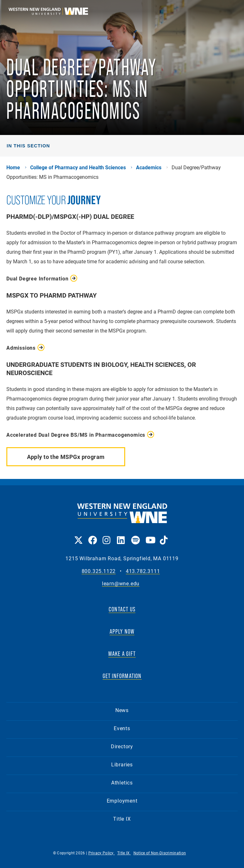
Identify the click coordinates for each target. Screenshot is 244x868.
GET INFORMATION (122, 676)
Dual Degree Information (37, 278)
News (122, 710)
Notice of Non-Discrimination (160, 853)
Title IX (122, 819)
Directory (122, 746)
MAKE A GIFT (122, 654)
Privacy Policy (102, 853)
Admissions (21, 348)
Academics (149, 167)
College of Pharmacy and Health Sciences (78, 167)
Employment (122, 801)
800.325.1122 (99, 571)
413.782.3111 (143, 571)
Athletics (122, 782)
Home (13, 167)
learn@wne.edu (121, 584)
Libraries (122, 764)
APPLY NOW (122, 631)
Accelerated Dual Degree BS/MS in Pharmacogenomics (76, 435)
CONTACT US (122, 609)
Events (122, 728)
